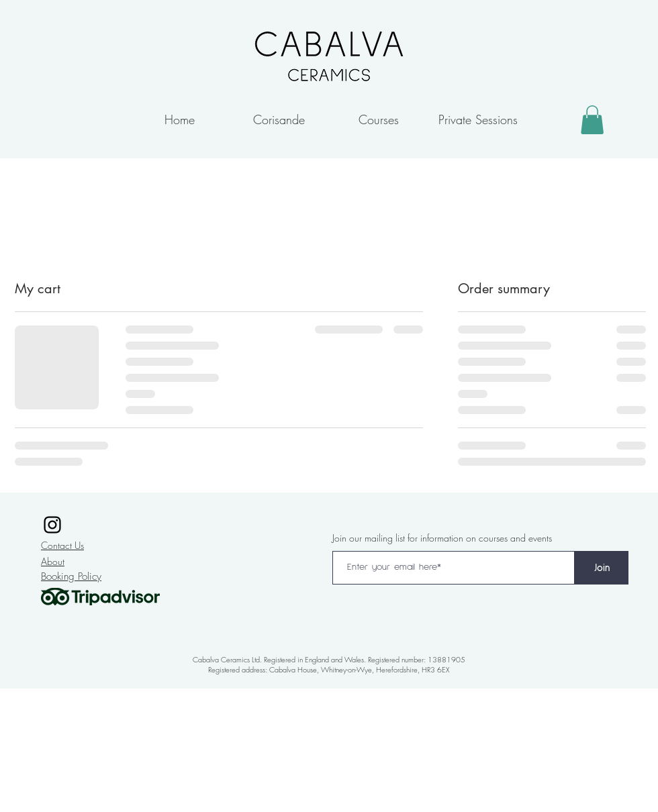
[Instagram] (52, 525)
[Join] (602, 568)
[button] (592, 120)
